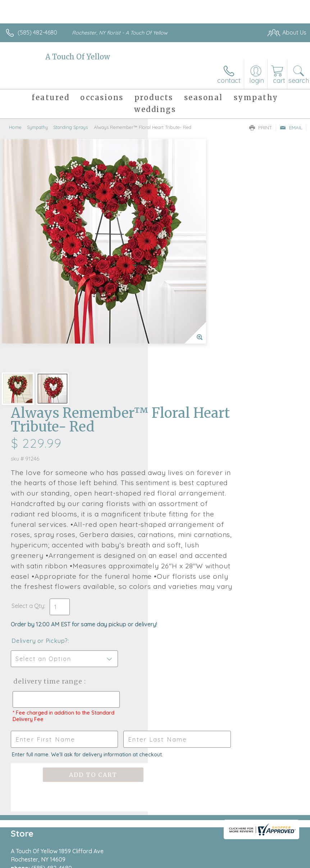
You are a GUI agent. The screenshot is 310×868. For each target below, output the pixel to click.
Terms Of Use (142, 861)
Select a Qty (176, 435)
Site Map (280, 861)
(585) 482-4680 (37, 32)
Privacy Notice (184, 861)
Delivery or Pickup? (188, 470)
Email (291, 127)
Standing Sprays (70, 127)
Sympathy (37, 127)
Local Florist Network (236, 861)
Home (15, 127)
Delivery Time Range (183, 518)
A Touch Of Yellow (78, 57)
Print (261, 127)
